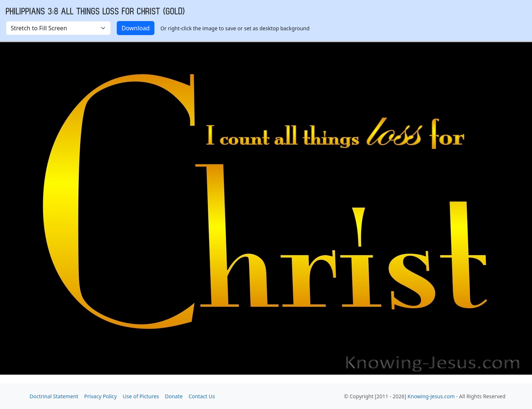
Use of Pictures (141, 396)
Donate (174, 396)
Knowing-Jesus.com (431, 396)
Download (136, 28)
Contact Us (202, 396)
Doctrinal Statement (54, 396)
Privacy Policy (100, 396)
